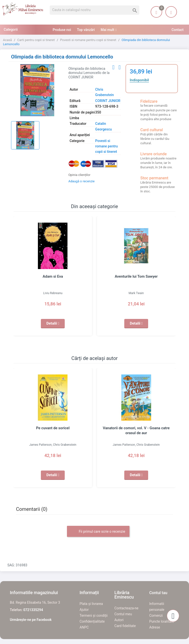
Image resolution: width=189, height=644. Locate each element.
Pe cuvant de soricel (53, 428)
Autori (119, 620)
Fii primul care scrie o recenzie (98, 532)
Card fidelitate (125, 626)
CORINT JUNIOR (108, 101)
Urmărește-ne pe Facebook (31, 620)
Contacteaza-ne (126, 608)
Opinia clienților (79, 175)
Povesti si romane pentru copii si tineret (107, 146)
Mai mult (107, 30)
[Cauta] (94, 10)
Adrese (155, 627)
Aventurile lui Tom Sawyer (136, 276)
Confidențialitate (92, 621)
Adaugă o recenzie (82, 181)
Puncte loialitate (162, 621)
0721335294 (33, 610)
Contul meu (123, 614)
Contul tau (158, 593)
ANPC (84, 627)
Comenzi (156, 615)
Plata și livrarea (91, 604)
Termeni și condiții (94, 615)
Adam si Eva (53, 276)
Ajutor (84, 610)
